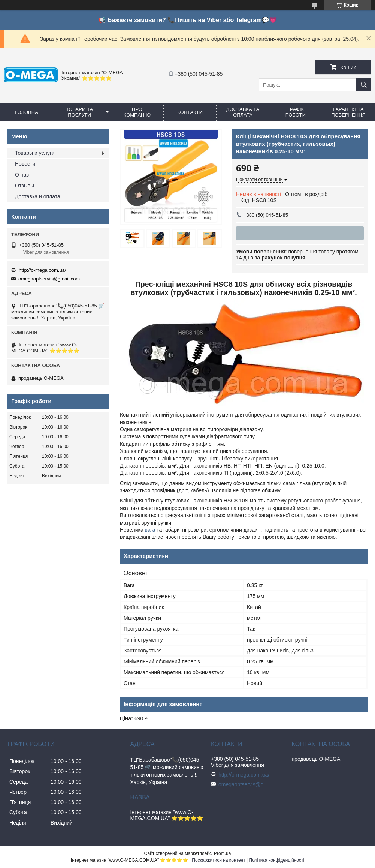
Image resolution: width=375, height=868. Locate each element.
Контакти (190, 112)
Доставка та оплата (243, 112)
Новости (25, 164)
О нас (22, 175)
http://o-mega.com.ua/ (42, 270)
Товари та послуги (79, 112)
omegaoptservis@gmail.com (49, 279)
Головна (27, 112)
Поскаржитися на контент (218, 860)
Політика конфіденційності (277, 860)
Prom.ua (222, 853)
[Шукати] (364, 85)
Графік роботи (296, 112)
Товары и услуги (35, 153)
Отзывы (25, 186)
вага (150, 530)
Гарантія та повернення (348, 112)
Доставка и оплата (38, 196)
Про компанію (137, 112)
